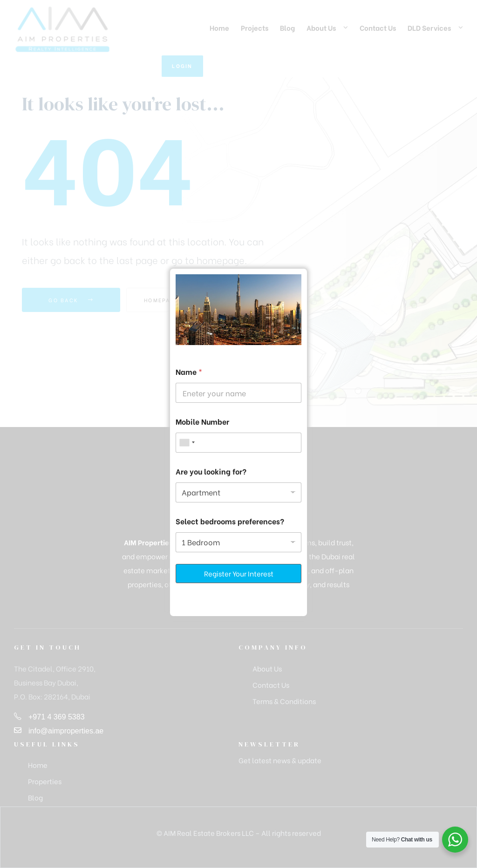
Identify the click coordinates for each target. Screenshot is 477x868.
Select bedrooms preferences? (230, 521)
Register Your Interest (239, 573)
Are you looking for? (211, 471)
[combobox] (187, 443)
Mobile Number (202, 421)
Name (189, 371)
